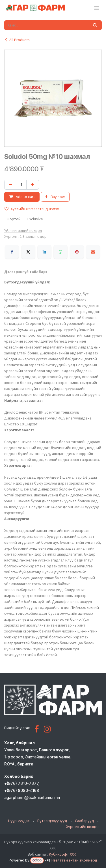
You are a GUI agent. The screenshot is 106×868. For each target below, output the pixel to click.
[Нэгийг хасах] (11, 185)
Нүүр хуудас (19, 821)
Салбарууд (85, 821)
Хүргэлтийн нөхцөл (83, 827)
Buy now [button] (55, 197)
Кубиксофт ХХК (62, 854)
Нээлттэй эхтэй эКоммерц (74, 860)
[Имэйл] (93, 252)
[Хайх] (95, 25)
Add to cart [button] (22, 197)
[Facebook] (12, 252)
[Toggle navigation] (97, 8)
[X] (28, 252)
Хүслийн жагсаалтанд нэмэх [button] (32, 209)
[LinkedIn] (44, 252)
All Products (17, 40)
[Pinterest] (77, 252)
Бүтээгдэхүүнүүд (52, 821)
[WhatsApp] (60, 252)
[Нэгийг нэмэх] (33, 185)
